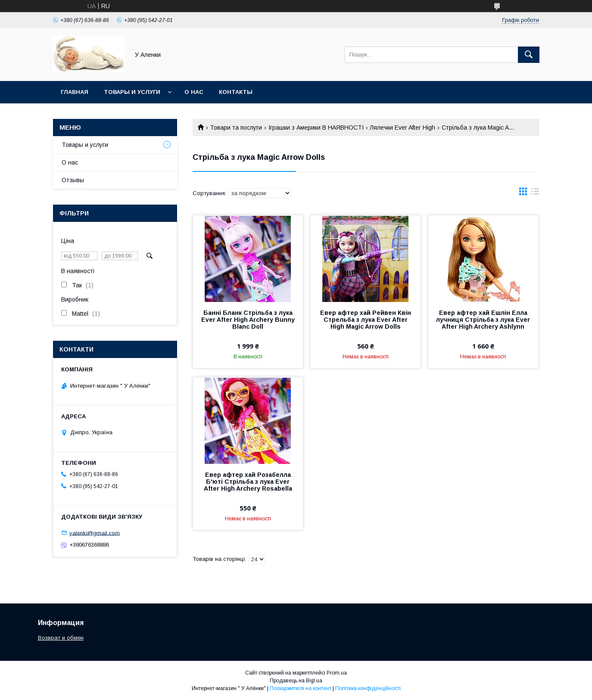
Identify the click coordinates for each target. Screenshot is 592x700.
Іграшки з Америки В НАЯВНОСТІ (316, 128)
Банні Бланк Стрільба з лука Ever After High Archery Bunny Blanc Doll (248, 320)
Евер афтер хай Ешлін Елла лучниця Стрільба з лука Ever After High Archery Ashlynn (483, 320)
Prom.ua (337, 673)
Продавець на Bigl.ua (296, 681)
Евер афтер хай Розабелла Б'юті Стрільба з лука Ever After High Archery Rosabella (248, 482)
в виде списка (535, 193)
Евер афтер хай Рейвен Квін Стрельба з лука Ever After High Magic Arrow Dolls (366, 320)
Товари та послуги (236, 128)
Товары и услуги (132, 92)
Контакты (236, 92)
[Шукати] (529, 55)
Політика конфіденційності (368, 688)
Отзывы (73, 180)
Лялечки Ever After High (402, 128)
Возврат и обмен (61, 638)
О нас (194, 92)
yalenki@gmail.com (95, 533)
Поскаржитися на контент (301, 688)
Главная (75, 92)
